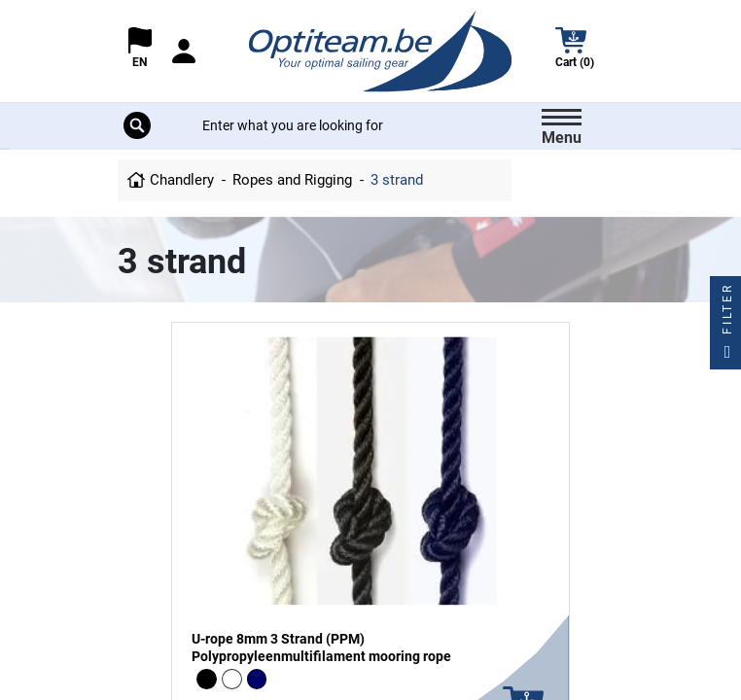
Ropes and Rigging (292, 180)
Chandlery (182, 180)
